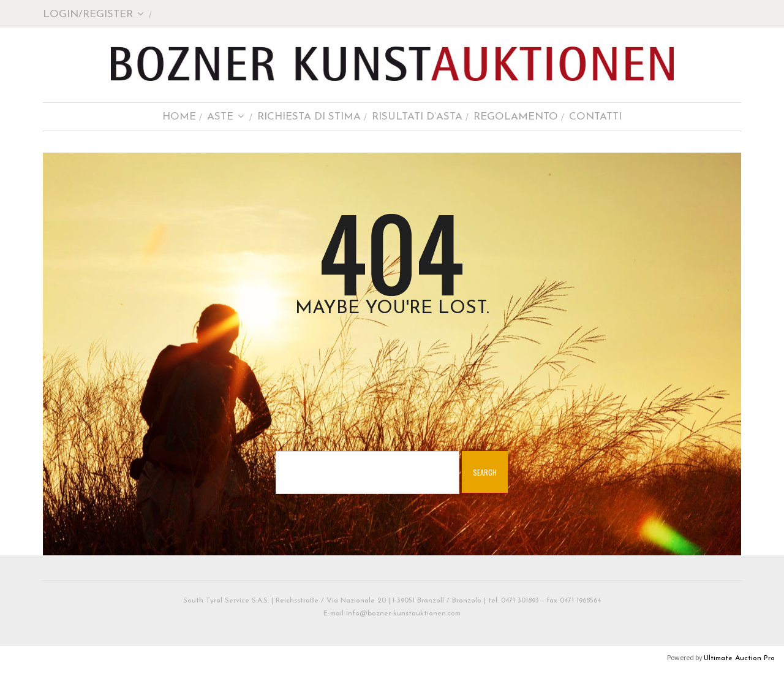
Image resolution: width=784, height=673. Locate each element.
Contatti (595, 117)
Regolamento (516, 117)
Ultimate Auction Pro (739, 658)
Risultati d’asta (417, 117)
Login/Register (93, 14)
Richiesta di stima (309, 117)
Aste (226, 117)
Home (179, 117)
